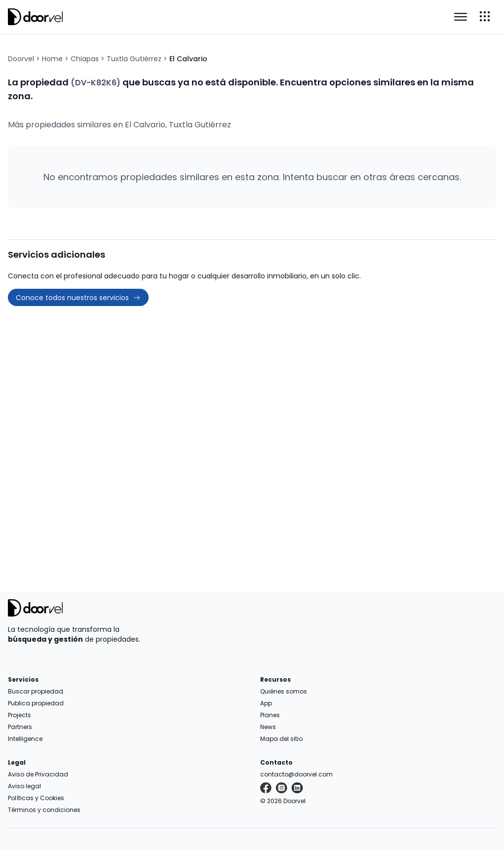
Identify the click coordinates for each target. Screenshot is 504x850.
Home (52, 59)
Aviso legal (24, 786)
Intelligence (25, 739)
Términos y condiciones (44, 810)
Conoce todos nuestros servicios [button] (78, 298)
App (266, 703)
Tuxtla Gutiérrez (134, 59)
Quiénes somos (284, 691)
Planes (270, 715)
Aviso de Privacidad (38, 774)
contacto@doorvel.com (296, 774)
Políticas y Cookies (36, 798)
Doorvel (21, 59)
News (268, 727)
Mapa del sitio (281, 739)
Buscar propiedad (36, 691)
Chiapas (85, 59)
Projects (19, 715)
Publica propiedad (36, 703)
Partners (20, 727)
